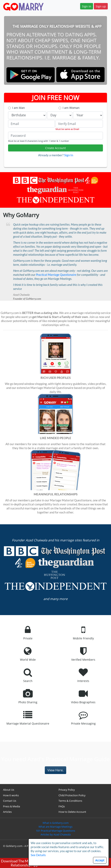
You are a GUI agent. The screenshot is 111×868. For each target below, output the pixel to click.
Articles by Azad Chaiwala (56, 834)
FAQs (62, 806)
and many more (55, 599)
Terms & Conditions (70, 801)
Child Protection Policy (72, 795)
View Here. (55, 770)
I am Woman (71, 108)
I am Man (18, 108)
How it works (11, 795)
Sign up (101, 6)
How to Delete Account (72, 812)
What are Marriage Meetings (55, 827)
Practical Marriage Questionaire (56, 275)
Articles (7, 812)
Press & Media (12, 806)
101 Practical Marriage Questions (55, 831)
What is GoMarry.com (56, 823)
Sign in (87, 6)
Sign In (69, 155)
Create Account (55, 148)
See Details (38, 855)
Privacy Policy (67, 790)
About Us (9, 790)
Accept (100, 860)
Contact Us (10, 801)
